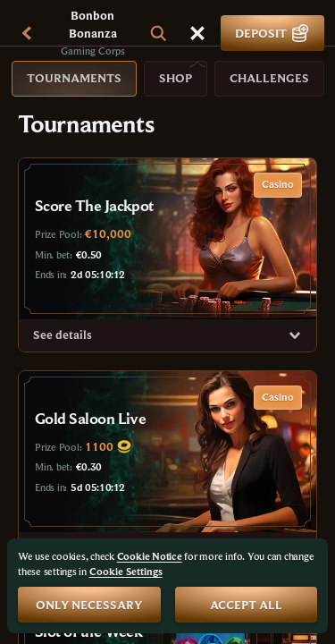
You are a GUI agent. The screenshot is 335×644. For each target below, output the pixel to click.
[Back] (27, 33)
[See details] (295, 335)
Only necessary (89, 605)
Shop (176, 78)
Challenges (269, 78)
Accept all (246, 605)
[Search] (158, 33)
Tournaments (74, 78)
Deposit (272, 33)
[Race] (197, 33)
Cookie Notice (150, 556)
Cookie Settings (126, 572)
